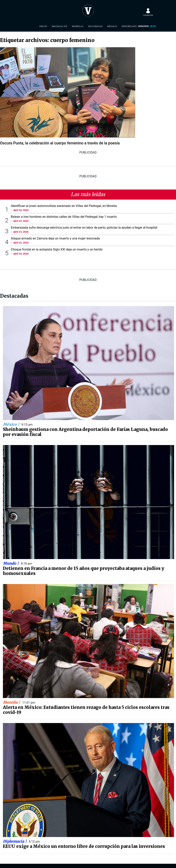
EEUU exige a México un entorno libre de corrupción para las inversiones (84, 846)
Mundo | (11, 563)
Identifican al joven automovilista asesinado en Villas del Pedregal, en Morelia (64, 206)
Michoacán (60, 26)
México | (12, 424)
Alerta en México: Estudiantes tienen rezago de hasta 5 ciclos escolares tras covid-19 (86, 710)
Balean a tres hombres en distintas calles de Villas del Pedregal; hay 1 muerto (64, 217)
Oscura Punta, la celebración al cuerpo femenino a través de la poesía (60, 143)
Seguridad (95, 26)
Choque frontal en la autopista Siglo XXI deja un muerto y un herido (57, 249)
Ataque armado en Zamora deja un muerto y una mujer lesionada (55, 238)
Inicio (43, 26)
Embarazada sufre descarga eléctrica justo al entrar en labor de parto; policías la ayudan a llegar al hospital (84, 228)
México (112, 26)
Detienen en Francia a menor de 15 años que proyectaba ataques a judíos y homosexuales (84, 571)
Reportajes (129, 26)
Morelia (78, 26)
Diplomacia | (15, 841)
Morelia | (12, 702)
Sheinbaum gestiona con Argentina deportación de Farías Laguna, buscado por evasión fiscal (85, 432)
